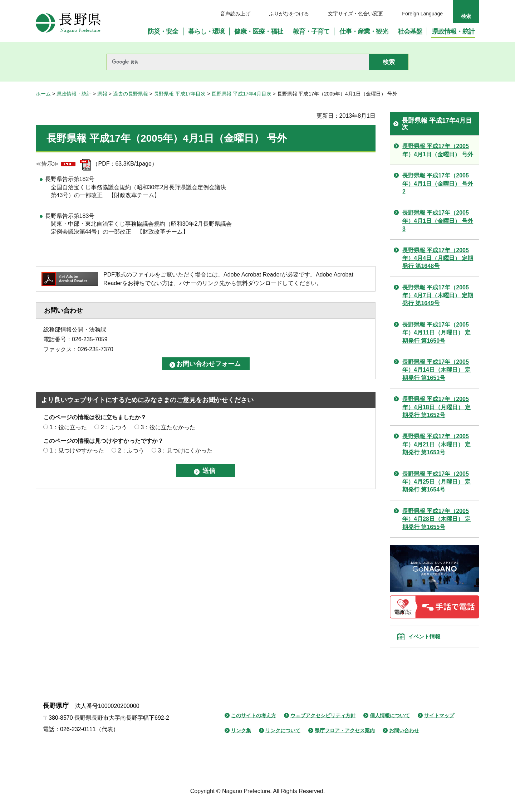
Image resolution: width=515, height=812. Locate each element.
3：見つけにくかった (185, 451)
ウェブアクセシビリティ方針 (323, 724)
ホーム (43, 94)
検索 (466, 16)
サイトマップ (439, 724)
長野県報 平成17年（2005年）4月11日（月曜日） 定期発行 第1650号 (436, 333)
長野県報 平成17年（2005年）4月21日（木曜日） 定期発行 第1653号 (436, 444)
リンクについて (283, 739)
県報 (102, 94)
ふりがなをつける (289, 14)
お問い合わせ (404, 739)
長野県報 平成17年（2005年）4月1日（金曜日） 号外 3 (438, 221)
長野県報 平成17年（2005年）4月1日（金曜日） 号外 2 (438, 184)
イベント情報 (430, 641)
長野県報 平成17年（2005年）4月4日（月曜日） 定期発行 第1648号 (438, 258)
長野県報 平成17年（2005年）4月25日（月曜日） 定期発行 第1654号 (436, 482)
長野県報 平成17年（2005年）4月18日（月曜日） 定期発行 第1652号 (436, 407)
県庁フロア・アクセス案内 (345, 739)
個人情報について (390, 724)
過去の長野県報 (131, 94)
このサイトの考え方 (254, 724)
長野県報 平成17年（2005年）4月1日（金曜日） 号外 (438, 150)
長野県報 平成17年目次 (180, 94)
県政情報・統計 (74, 94)
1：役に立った (68, 427)
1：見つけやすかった (77, 451)
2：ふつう (114, 427)
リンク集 (241, 739)
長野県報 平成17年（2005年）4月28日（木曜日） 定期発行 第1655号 (436, 519)
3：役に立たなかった (168, 427)
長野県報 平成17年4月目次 (241, 94)
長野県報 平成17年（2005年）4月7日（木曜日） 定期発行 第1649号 (438, 295)
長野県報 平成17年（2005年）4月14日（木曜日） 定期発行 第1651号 (436, 370)
